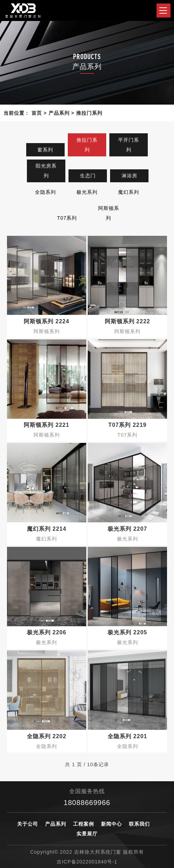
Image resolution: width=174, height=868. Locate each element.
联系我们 (139, 824)
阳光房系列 (46, 171)
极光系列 (87, 192)
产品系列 (59, 113)
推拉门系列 (89, 113)
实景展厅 (87, 834)
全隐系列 (45, 192)
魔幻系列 (129, 192)
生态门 (88, 176)
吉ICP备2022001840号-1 (87, 862)
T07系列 (67, 218)
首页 (37, 113)
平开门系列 (129, 145)
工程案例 (84, 824)
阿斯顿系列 (109, 213)
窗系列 (45, 150)
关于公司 (28, 824)
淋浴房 (129, 176)
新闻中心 (111, 824)
